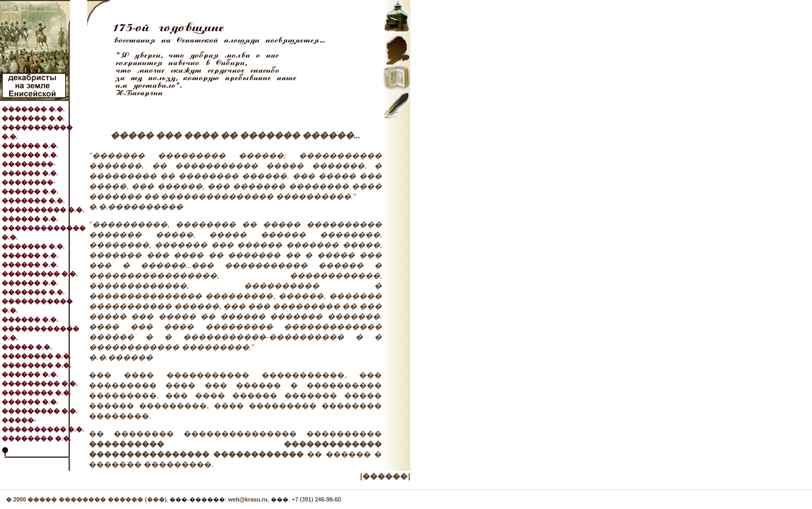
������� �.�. (33, 109)
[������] (385, 476)
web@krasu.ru (248, 499)
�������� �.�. (36, 356)
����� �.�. (27, 347)
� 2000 (17, 499)
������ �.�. (30, 146)
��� (156, 499)
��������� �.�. (40, 274)
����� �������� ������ (85, 499)
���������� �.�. (43, 210)
